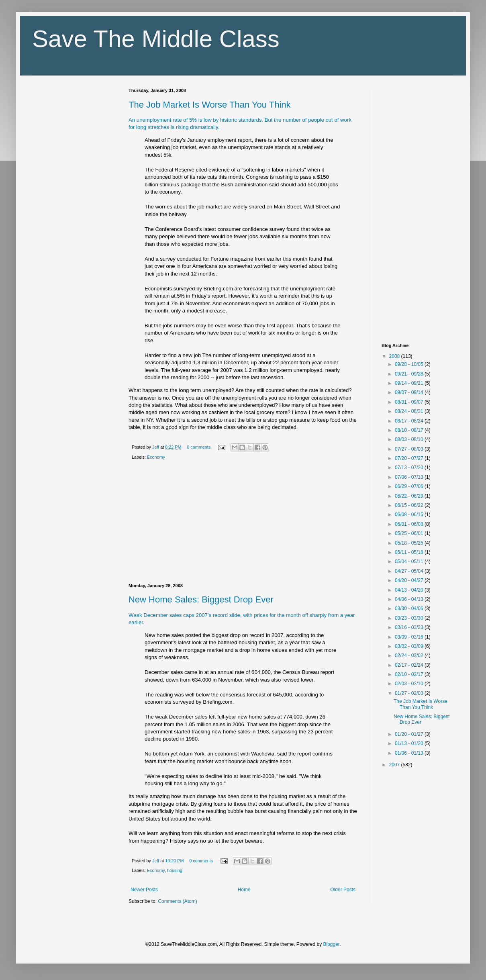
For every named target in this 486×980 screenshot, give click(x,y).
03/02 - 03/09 (410, 646)
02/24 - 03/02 (410, 655)
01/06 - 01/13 (410, 753)
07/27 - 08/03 (410, 449)
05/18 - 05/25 (410, 543)
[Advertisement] (243, 523)
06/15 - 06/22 (410, 505)
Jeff (156, 447)
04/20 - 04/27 (410, 580)
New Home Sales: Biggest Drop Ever (201, 599)
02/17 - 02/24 (410, 665)
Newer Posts (144, 890)
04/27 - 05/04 (410, 571)
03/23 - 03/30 (410, 618)
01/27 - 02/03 (410, 693)
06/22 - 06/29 (410, 496)
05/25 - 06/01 (410, 533)
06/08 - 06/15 (410, 514)
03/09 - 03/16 (410, 637)
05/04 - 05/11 (410, 561)
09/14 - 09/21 (410, 383)
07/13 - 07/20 (410, 468)
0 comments (199, 447)
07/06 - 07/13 (410, 477)
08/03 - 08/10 (410, 439)
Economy (156, 457)
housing (175, 870)
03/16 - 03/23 (410, 627)
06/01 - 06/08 (410, 524)
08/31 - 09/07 (410, 402)
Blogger (332, 944)
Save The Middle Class (156, 39)
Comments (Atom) (177, 901)
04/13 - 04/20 (410, 590)
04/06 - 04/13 (410, 599)
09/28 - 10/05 (410, 364)
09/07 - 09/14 (410, 392)
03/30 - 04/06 (410, 608)
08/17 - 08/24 (410, 421)
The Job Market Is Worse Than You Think (210, 105)
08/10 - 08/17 (410, 430)
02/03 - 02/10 (410, 684)
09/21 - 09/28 (410, 374)
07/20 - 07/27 (410, 458)
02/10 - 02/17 (410, 674)
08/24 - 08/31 (410, 411)
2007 (395, 765)
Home (244, 890)
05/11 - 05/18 (410, 552)
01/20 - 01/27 (410, 734)
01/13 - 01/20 (410, 743)
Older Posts (343, 890)
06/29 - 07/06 (410, 486)
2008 (395, 356)
